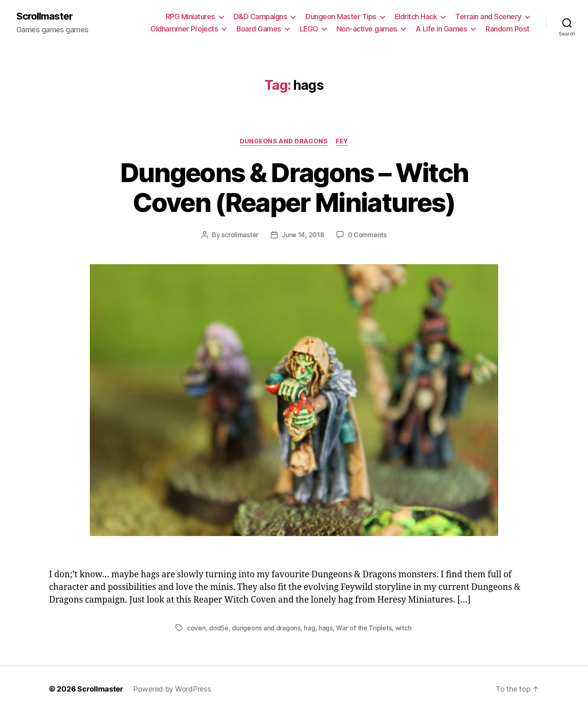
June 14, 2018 (303, 235)
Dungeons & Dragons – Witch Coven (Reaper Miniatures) (294, 187)
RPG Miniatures (190, 17)
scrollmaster (240, 235)
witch (403, 628)
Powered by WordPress (172, 689)
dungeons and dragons (266, 628)
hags (326, 628)
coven (196, 628)
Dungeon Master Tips (341, 17)
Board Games (259, 29)
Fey (342, 141)
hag (309, 628)
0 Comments (367, 235)
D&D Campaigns (261, 17)
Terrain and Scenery (488, 17)
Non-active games (367, 29)
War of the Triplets (364, 628)
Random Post (508, 29)
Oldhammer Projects (184, 29)
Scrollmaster (45, 16)
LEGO (309, 29)
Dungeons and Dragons (284, 141)
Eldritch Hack (416, 17)
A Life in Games (442, 29)
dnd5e (219, 628)
